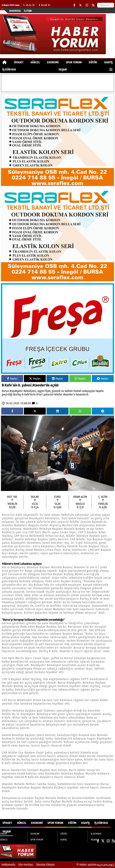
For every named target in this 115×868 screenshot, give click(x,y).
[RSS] (93, 5)
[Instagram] (87, 5)
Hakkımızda (15, 11)
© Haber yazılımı (96, 865)
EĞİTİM (93, 62)
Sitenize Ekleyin (45, 865)
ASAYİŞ (108, 62)
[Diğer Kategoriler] (111, 69)
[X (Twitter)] (80, 5)
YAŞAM (63, 69)
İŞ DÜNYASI (9, 69)
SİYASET (19, 62)
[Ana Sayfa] (5, 62)
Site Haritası (26, 865)
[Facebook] (74, 5)
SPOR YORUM (74, 62)
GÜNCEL (35, 62)
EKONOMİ (53, 62)
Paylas (12, 379)
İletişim (28, 11)
